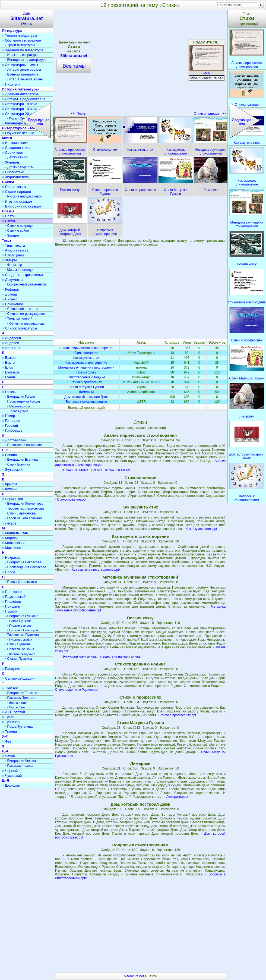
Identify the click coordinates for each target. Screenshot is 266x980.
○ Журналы (11, 162)
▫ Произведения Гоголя (23, 401)
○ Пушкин (10, 611)
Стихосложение (86, 353)
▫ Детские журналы (19, 167)
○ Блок (7, 367)
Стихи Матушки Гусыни (86, 387)
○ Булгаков (11, 372)
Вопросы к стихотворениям (86, 402)
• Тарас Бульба (18, 411)
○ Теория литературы (19, 35)
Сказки (8, 182)
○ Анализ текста (15, 250)
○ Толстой (10, 688)
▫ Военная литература (22, 74)
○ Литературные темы (20, 65)
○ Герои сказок (14, 187)
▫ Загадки (12, 235)
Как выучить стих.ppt (201, 529)
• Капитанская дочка (21, 654)
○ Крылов (10, 484)
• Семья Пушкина (19, 621)
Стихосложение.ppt (72, 500)
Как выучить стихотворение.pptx (96, 570)
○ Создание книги (16, 148)
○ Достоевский (14, 440)
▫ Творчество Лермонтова (24, 508)
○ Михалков (12, 548)
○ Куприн (9, 489)
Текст (7, 241)
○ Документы (12, 280)
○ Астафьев (12, 348)
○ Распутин (11, 669)
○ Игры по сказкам (17, 201)
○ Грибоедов (12, 430)
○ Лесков (9, 523)
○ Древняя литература (20, 94)
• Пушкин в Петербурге (23, 630)
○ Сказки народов (16, 192)
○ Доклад (9, 294)
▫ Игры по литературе (21, 55)
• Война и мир (17, 703)
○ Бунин (8, 377)
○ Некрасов (11, 557)
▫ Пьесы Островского (21, 582)
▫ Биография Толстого (22, 693)
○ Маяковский (13, 543)
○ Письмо (10, 299)
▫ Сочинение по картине (23, 309)
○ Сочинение (12, 304)
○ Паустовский (14, 597)
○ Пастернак (12, 592)
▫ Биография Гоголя (20, 397)
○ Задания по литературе (23, 50)
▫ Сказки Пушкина (19, 659)
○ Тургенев (11, 722)
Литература (12, 31)
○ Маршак (10, 538)
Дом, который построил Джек (86, 397)
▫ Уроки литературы (20, 45)
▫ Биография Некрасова (23, 562)
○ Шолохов (11, 785)
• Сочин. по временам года (26, 323)
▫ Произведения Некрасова (26, 567)
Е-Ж (5, 450)
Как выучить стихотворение (86, 363)
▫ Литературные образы (23, 70)
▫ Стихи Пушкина (18, 644)
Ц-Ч (5, 751)
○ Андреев (11, 343)
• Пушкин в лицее (19, 626)
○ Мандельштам (15, 533)
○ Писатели (11, 84)
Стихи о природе (210, 114)
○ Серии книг (12, 153)
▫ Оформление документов (26, 284)
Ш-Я (6, 780)
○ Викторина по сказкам (21, 206)
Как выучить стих (86, 358)
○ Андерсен (11, 338)
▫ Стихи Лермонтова (20, 513)
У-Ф (5, 736)
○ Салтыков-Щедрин (19, 678)
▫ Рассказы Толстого (20, 698)
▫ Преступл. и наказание (23, 445)
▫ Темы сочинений (19, 319)
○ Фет (7, 741)
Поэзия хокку (86, 372)
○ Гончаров (11, 421)
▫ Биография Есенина (21, 460)
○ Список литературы (19, 328)
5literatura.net (134, 976)
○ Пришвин (11, 606)
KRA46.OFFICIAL (118, 470)
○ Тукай (8, 717)
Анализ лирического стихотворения (86, 348)
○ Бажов (9, 358)
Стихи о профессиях (86, 382)
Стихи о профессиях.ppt (178, 715)
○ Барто (8, 362)
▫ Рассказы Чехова (19, 766)
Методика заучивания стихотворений (86, 367)
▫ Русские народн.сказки (23, 196)
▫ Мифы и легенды (19, 270)
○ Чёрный (10, 771)
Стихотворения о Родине (86, 377)
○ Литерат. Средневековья (24, 99)
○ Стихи (8, 221)
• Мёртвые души (19, 406)
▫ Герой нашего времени (23, 518)
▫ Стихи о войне (17, 231)
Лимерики (86, 392)
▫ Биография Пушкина (22, 616)
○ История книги (15, 143)
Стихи (207, 71)
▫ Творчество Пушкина (22, 635)
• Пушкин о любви (20, 640)
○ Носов (9, 572)
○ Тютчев (9, 732)
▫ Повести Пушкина (20, 649)
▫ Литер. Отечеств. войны (24, 79)
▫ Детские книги (17, 157)
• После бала (16, 707)
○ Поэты (9, 216)
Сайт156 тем (27, 19)
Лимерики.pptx (177, 797)
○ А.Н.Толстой (13, 712)
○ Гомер (8, 416)
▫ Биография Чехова (20, 761)
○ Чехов (8, 756)
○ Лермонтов (12, 499)
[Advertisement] (140, 293)
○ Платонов (11, 601)
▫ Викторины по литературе (26, 60)
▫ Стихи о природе (19, 226)
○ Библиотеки (13, 172)
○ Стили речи (13, 255)
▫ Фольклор (14, 265)
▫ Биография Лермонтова (24, 504)
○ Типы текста (13, 245)
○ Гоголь (9, 392)
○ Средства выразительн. (23, 275)
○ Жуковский (12, 469)
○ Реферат (11, 289)
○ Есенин (9, 455)
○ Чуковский (12, 776)
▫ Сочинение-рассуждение (25, 314)
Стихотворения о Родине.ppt (77, 690)
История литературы (20, 89)
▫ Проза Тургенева (19, 727)
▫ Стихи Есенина (18, 464)
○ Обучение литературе (21, 40)
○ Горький (10, 425)
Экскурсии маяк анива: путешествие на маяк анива (101, 657)
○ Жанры (9, 260)
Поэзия (8, 211)
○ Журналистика (15, 177)
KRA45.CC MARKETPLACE (83, 470)
